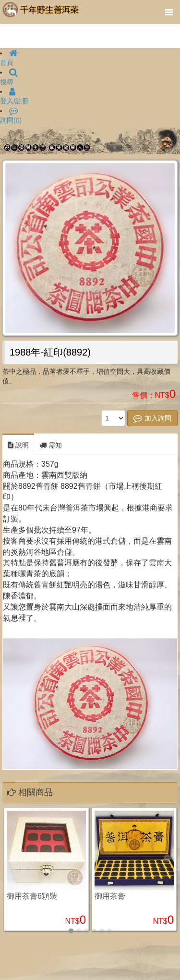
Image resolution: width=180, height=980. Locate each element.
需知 (51, 445)
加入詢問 (152, 418)
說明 (18, 445)
